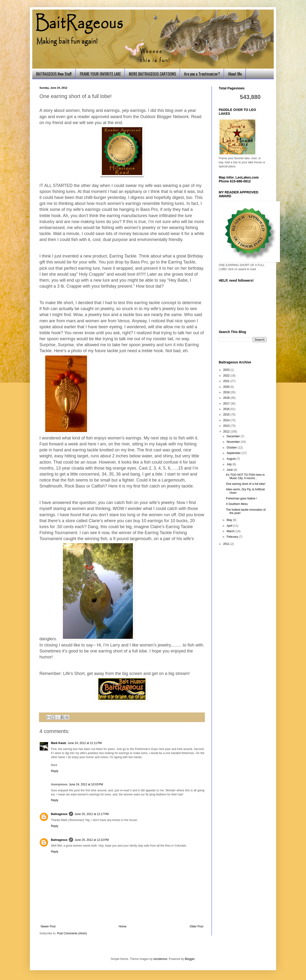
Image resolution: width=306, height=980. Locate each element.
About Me (235, 74)
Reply (55, 771)
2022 (227, 376)
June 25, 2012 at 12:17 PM (92, 814)
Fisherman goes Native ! (241, 498)
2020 (227, 387)
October (232, 448)
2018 (227, 398)
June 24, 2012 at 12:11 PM (85, 743)
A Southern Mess (237, 504)
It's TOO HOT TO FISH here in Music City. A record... (245, 476)
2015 (227, 415)
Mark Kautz (59, 743)
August (232, 459)
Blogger (190, 959)
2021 (227, 381)
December (234, 436)
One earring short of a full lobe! (246, 484)
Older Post (196, 926)
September (234, 453)
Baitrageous (59, 814)
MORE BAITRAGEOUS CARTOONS (152, 74)
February (233, 537)
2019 (227, 392)
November (234, 442)
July (230, 464)
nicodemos (160, 959)
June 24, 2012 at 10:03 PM (86, 784)
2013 (227, 426)
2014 (227, 420)
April (230, 526)
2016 (227, 409)
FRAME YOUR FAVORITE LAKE (100, 74)
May (230, 520)
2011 (227, 544)
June (230, 470)
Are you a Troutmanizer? (202, 74)
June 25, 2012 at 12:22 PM (92, 840)
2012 (227, 432)
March (231, 531)
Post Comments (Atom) (72, 933)
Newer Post (48, 926)
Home (123, 926)
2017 (227, 404)
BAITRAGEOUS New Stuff (54, 74)
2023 (227, 370)
